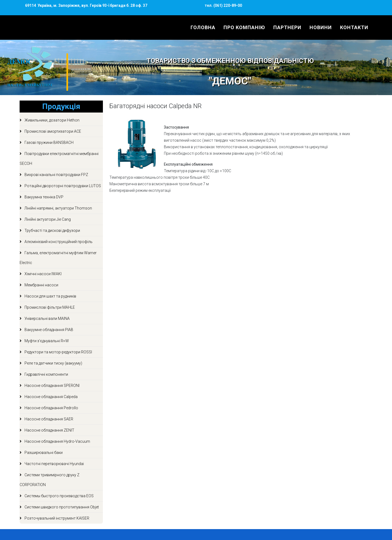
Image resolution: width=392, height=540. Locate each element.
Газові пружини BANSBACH (49, 142)
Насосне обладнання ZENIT (49, 430)
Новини (321, 27)
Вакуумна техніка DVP (44, 197)
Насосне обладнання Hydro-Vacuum (57, 441)
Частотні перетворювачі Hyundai (54, 464)
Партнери (287, 27)
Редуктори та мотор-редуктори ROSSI (58, 352)
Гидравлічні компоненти (46, 374)
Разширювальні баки (43, 453)
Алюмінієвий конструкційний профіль (58, 242)
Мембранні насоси (41, 285)
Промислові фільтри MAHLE (49, 307)
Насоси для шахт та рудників (50, 296)
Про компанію (244, 27)
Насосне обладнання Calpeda (51, 397)
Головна (203, 27)
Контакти (354, 27)
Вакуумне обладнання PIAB (48, 330)
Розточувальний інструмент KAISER (56, 518)
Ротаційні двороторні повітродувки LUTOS (62, 186)
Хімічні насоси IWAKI (43, 274)
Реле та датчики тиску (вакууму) (53, 363)
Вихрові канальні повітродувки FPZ (56, 175)
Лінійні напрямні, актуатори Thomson (58, 208)
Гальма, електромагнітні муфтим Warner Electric (58, 258)
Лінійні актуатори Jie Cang (47, 219)
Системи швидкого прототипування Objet (61, 507)
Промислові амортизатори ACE (52, 131)
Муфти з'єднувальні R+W (46, 341)
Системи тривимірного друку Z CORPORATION (50, 480)
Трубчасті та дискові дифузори (52, 230)
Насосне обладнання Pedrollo (51, 408)
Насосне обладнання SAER (48, 419)
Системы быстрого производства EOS (59, 496)
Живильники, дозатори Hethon (52, 120)
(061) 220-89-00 (227, 5)
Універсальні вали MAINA (47, 318)
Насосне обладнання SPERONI (52, 386)
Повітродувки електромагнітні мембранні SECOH (59, 159)
